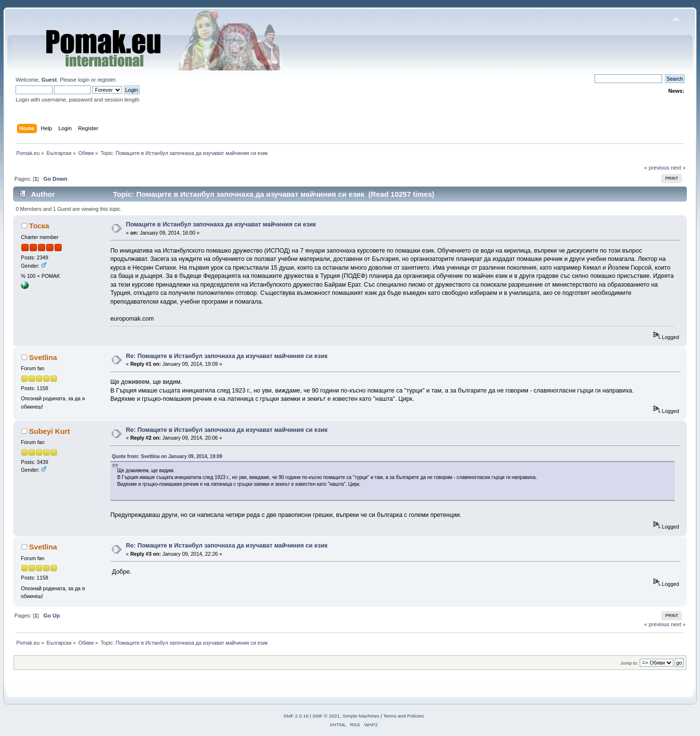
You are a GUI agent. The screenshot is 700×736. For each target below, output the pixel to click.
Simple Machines (361, 716)
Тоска (39, 226)
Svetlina (43, 357)
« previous (657, 168)
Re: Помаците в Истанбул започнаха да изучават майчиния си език (227, 356)
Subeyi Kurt (50, 431)
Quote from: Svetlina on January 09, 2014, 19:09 (167, 456)
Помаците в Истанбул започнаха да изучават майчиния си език (221, 224)
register (106, 80)
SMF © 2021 (326, 716)
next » (678, 168)
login (84, 80)
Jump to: (629, 663)
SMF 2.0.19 (296, 716)
